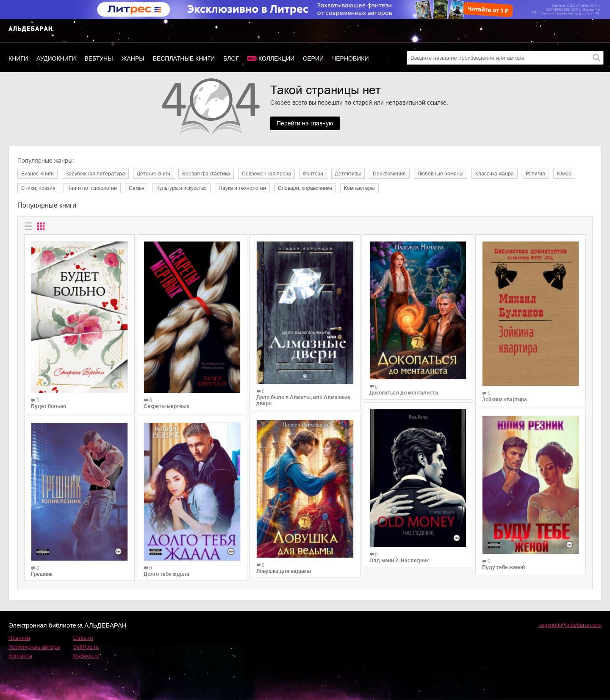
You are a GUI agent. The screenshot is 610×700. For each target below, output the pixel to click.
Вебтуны (98, 58)
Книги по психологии (92, 188)
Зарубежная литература (95, 174)
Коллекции (276, 58)
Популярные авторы (35, 647)
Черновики (351, 58)
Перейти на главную (305, 123)
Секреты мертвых (166, 406)
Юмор (564, 174)
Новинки (19, 638)
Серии (313, 58)
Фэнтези (313, 174)
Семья (137, 188)
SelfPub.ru (86, 647)
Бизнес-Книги (37, 174)
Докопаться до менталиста (404, 393)
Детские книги (154, 174)
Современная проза (266, 174)
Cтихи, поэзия (38, 188)
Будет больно (49, 406)
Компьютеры (359, 188)
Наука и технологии (242, 188)
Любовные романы (441, 174)
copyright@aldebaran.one (570, 625)
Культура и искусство (182, 188)
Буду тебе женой (503, 567)
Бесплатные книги (184, 58)
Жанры (133, 58)
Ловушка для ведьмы (284, 571)
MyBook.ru (86, 656)
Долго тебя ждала (166, 574)
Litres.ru (83, 638)
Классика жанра (495, 174)
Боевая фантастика (206, 174)
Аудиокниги (56, 58)
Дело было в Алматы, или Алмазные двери (303, 400)
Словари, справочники (305, 188)
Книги (18, 58)
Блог (231, 58)
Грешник (42, 574)
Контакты (20, 656)
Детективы (348, 174)
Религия (535, 174)
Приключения (389, 174)
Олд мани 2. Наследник (399, 561)
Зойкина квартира (505, 400)
